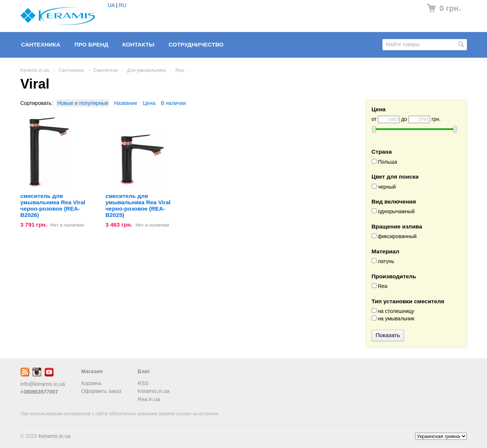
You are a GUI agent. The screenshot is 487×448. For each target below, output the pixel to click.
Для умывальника (147, 70)
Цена (149, 103)
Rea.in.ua (149, 399)
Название (126, 103)
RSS (143, 383)
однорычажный (393, 211)
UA (111, 5)
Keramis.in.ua (35, 70)
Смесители (105, 70)
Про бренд (91, 44)
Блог (144, 371)
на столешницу (393, 311)
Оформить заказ (101, 391)
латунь (383, 261)
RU (123, 5)
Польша (385, 162)
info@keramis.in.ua (43, 384)
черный (384, 187)
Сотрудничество (196, 44)
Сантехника (41, 44)
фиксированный (394, 236)
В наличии (173, 103)
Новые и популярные (83, 103)
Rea (180, 70)
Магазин (92, 371)
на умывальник (393, 319)
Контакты (138, 44)
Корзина (91, 383)
